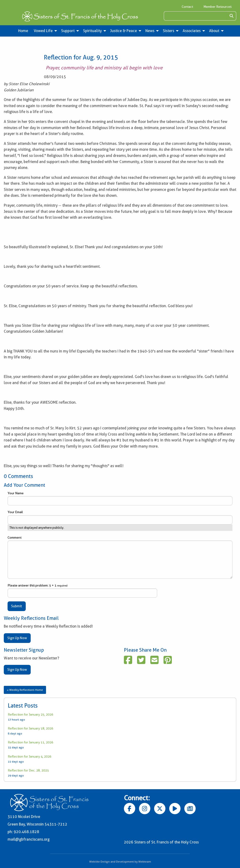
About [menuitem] (214, 31)
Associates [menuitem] (192, 31)
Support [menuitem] (68, 31)
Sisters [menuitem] (168, 31)
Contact (187, 7)
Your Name (120, 498)
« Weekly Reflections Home (25, 690)
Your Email (120, 517)
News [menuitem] (150, 31)
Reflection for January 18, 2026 (31, 728)
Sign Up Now (17, 638)
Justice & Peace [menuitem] (124, 31)
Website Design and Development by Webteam (120, 862)
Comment (120, 557)
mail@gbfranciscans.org (29, 839)
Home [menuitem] (23, 31)
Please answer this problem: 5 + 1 (82, 591)
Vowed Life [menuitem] (43, 31)
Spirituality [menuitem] (92, 31)
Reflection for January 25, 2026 (31, 714)
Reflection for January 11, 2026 (31, 742)
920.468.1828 (26, 832)
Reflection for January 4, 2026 (30, 756)
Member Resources (217, 7)
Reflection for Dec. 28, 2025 (28, 770)
